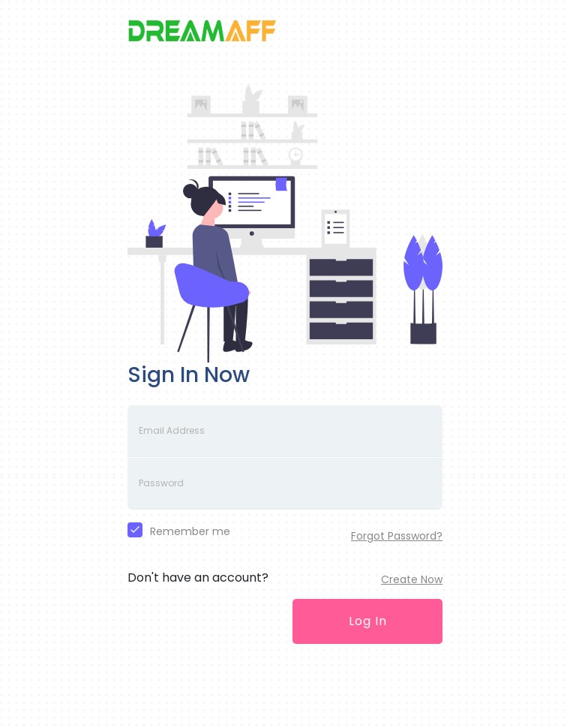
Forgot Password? (397, 536)
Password (161, 483)
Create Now (412, 579)
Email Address (172, 430)
